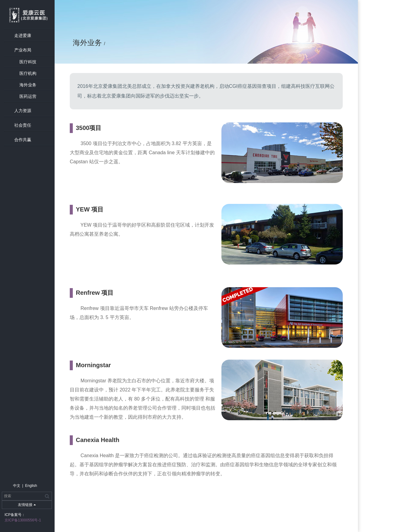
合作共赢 (23, 140)
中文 (17, 486)
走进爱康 (23, 35)
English (31, 486)
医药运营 (28, 96)
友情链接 (27, 505)
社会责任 (23, 125)
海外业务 (28, 85)
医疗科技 (28, 62)
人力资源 (23, 111)
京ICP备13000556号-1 (23, 520)
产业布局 (23, 50)
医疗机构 (28, 73)
